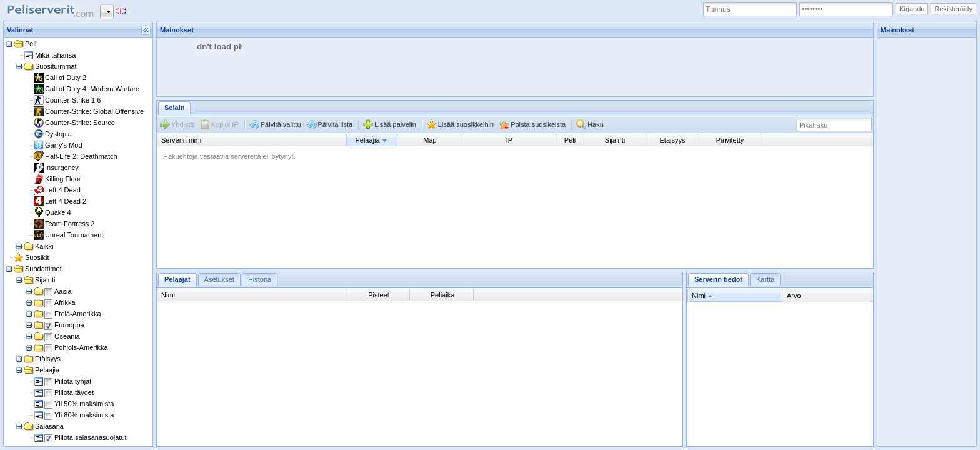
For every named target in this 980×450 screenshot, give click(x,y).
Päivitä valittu (281, 124)
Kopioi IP (225, 124)
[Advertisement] (384, 66)
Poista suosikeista (538, 124)
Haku (596, 124)
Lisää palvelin (395, 124)
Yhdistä (183, 124)
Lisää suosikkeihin (466, 124)
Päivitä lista (336, 124)
